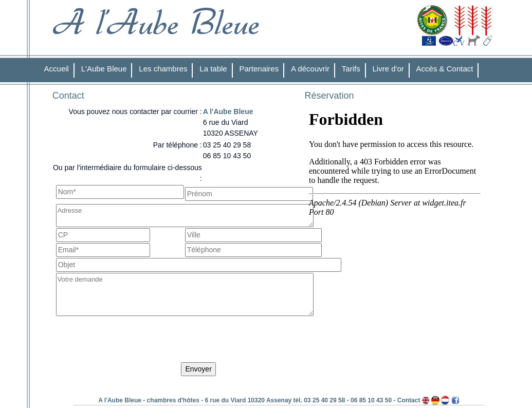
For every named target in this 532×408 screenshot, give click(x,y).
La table (213, 69)
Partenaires (259, 69)
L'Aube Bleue (104, 69)
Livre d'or (388, 69)
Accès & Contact (445, 69)
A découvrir (310, 69)
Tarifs (351, 69)
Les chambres (163, 69)
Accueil (57, 69)
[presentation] (134, 341)
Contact (409, 400)
